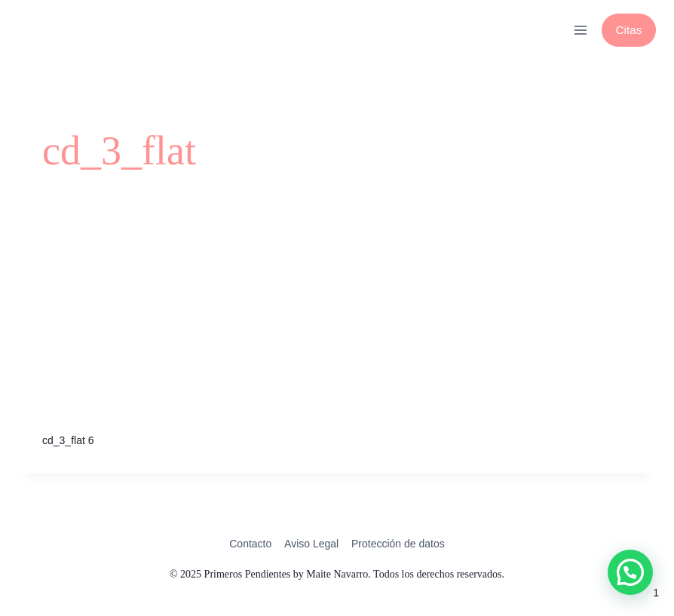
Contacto (250, 544)
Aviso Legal (311, 544)
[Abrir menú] (580, 30)
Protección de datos (398, 544)
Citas (628, 30)
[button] (630, 572)
